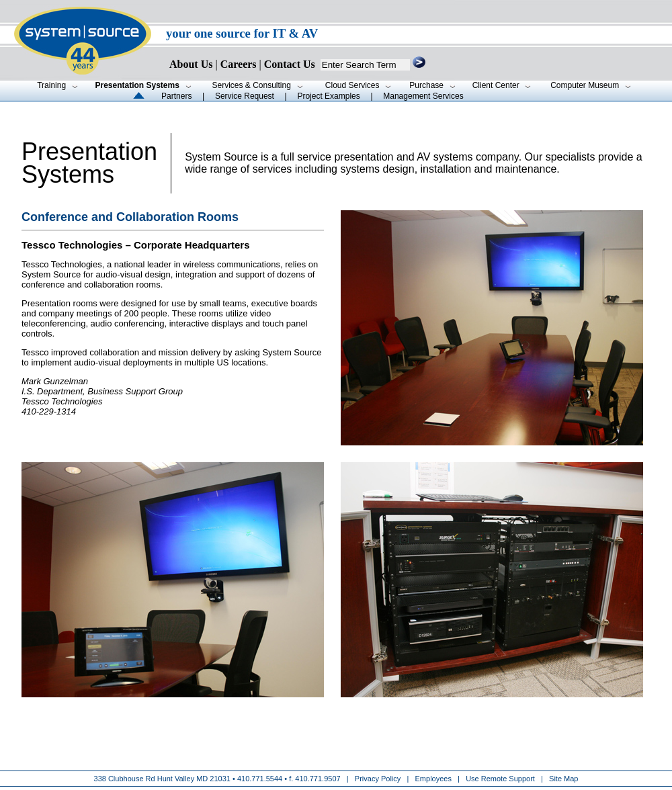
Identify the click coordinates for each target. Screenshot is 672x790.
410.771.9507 (318, 779)
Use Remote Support (500, 779)
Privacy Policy (379, 779)
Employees (433, 779)
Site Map (563, 779)
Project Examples (328, 96)
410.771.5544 (260, 779)
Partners (176, 96)
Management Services (423, 96)
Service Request (245, 96)
